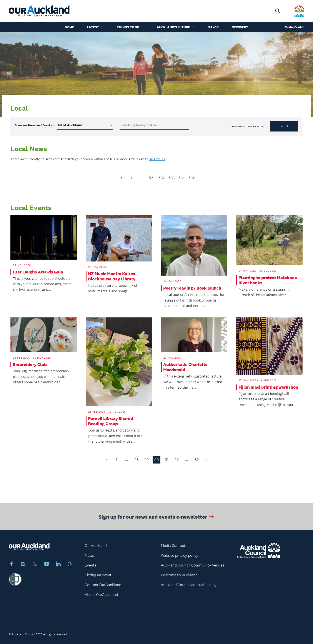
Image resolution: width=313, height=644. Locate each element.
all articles (157, 159)
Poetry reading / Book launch (192, 288)
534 (182, 178)
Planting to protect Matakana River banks (268, 280)
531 (152, 178)
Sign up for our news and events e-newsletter (157, 519)
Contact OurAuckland (103, 585)
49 (147, 460)
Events (91, 565)
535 (192, 178)
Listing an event (98, 575)
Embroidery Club (30, 364)
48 (137, 460)
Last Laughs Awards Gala (38, 272)
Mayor (213, 27)
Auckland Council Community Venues (192, 565)
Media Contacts (174, 546)
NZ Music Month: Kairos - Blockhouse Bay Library (113, 276)
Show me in (35, 125)
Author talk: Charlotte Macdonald (185, 367)
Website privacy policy (180, 555)
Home (69, 27)
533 (171, 178)
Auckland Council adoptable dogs (189, 585)
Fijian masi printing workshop (268, 387)
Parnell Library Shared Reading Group (111, 421)
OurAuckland (96, 546)
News (89, 555)
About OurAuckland (101, 595)
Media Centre (295, 27)
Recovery (240, 27)
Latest (95, 27)
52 (177, 460)
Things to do (130, 27)
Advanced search (248, 126)
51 (166, 460)
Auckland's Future (176, 27)
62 (197, 460)
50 (157, 460)
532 (161, 178)
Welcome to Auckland (179, 575)
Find (284, 126)
